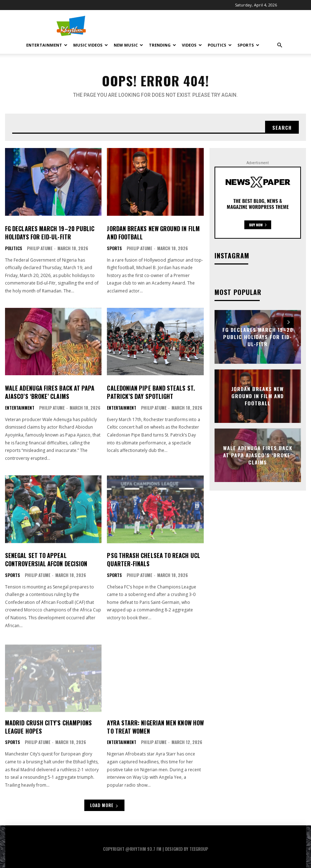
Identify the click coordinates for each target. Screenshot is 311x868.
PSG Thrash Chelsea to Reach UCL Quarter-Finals (153, 559)
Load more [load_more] (104, 804)
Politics (220, 45)
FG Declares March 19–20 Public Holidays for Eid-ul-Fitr (49, 233)
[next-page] (289, 323)
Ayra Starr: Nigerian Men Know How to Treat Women (155, 726)
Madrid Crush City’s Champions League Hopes (48, 726)
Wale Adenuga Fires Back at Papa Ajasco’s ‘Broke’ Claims (49, 392)
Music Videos (91, 45)
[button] (280, 45)
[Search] (282, 127)
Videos (192, 45)
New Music (128, 45)
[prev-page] (276, 323)
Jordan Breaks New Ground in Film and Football (153, 233)
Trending (162, 45)
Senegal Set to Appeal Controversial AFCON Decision (46, 559)
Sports (248, 45)
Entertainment (47, 45)
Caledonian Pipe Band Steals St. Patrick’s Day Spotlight (150, 392)
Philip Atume (40, 248)
